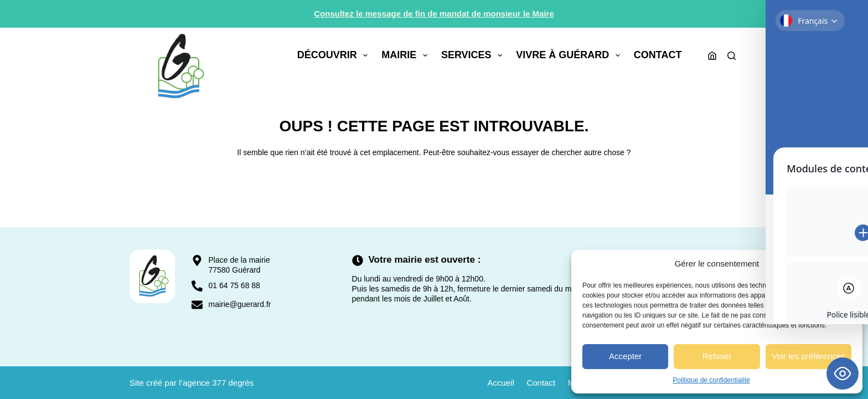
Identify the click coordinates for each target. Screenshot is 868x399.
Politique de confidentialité (711, 380)
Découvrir (335, 55)
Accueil (496, 383)
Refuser (717, 356)
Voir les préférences (808, 356)
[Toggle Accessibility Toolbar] (843, 374)
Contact (658, 55)
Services (474, 55)
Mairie (407, 55)
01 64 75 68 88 (234, 285)
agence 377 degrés (218, 383)
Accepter (625, 356)
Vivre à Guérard (570, 55)
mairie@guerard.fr (239, 304)
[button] (846, 264)
